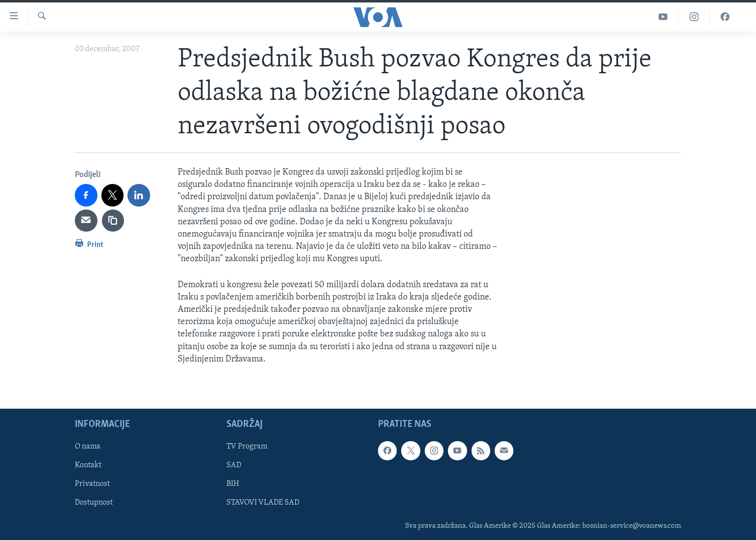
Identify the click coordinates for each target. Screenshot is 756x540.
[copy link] (113, 221)
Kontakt (88, 465)
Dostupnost (94, 503)
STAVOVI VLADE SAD (263, 503)
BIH (233, 484)
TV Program (247, 447)
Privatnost (92, 484)
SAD (234, 465)
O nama (88, 447)
